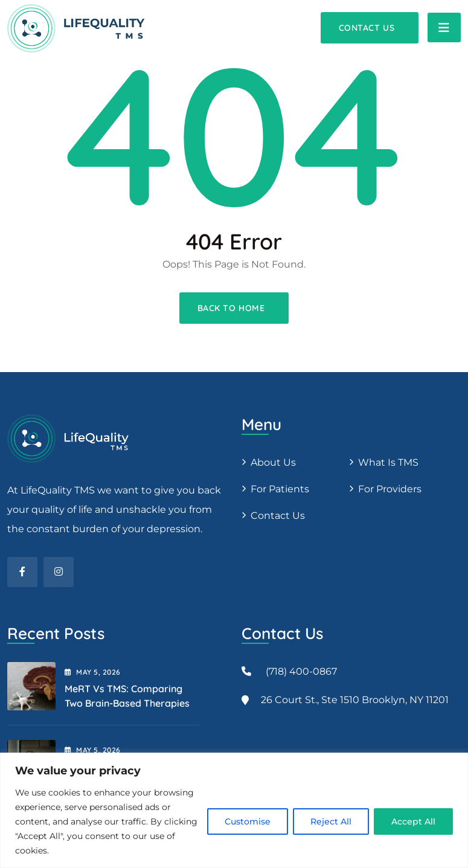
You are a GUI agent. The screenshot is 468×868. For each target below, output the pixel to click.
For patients (280, 489)
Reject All (331, 821)
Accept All (413, 821)
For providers (390, 489)
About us (273, 462)
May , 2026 (93, 672)
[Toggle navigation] (444, 27)
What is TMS (388, 462)
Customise (248, 821)
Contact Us (278, 516)
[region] (234, 810)
